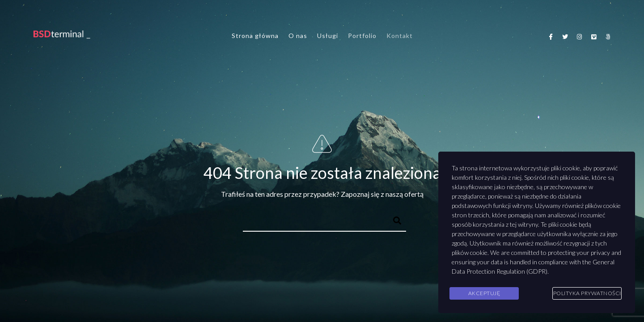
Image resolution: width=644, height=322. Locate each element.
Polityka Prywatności (587, 293)
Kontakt (400, 36)
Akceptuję (484, 293)
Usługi (328, 36)
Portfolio (362, 36)
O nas (298, 36)
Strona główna (255, 36)
